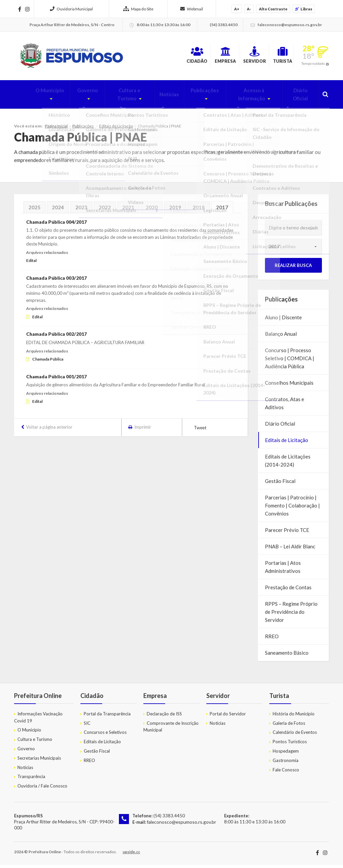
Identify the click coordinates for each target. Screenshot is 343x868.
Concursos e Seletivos (105, 736)
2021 (128, 210)
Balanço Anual (281, 337)
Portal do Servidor (228, 717)
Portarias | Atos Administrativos (283, 570)
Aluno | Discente (283, 320)
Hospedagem (286, 754)
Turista (276, 57)
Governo (68, 98)
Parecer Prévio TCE (287, 533)
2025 (35, 210)
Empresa (196, 57)
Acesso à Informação (244, 98)
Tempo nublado (313, 65)
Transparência (31, 780)
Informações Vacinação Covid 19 (38, 720)
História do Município (294, 717)
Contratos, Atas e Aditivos (285, 406)
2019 (175, 210)
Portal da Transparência (107, 717)
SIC (87, 726)
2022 (105, 210)
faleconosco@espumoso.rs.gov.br (180, 825)
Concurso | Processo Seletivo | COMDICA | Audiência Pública (290, 361)
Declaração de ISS (164, 717)
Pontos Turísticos (290, 745)
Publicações (191, 98)
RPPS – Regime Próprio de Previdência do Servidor (291, 615)
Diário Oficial (298, 98)
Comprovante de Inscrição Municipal (171, 730)
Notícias (158, 98)
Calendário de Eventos (295, 736)
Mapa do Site (138, 9)
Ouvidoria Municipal (71, 9)
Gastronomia (286, 763)
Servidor (236, 57)
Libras (304, 9)
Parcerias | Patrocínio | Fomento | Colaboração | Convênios (292, 508)
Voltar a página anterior (49, 430)
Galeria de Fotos (289, 726)
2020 (152, 210)
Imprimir (143, 430)
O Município (29, 98)
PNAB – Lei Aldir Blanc (290, 549)
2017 (222, 210)
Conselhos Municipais (289, 386)
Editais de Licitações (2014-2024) (288, 464)
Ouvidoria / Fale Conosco (42, 789)
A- (249, 9)
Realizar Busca (293, 268)
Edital (31, 264)
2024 (58, 210)
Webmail (192, 9)
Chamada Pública (48, 362)
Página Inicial (56, 129)
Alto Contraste (273, 9)
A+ (237, 9)
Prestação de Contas (288, 590)
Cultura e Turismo (114, 98)
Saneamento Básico (287, 656)
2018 (199, 210)
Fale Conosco (286, 773)
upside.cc (131, 855)
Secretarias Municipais (39, 761)
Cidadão (157, 57)
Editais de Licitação (116, 129)
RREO (272, 639)
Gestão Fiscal (280, 484)
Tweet (200, 431)
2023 (81, 210)
